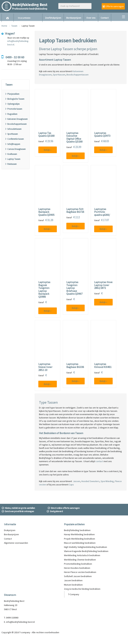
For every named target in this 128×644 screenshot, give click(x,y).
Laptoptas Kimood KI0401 (103, 366)
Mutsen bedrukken (73, 585)
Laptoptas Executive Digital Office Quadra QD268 (74, 137)
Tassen (15, 26)
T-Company (74, 594)
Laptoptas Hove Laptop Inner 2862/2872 (103, 285)
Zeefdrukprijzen (53, 18)
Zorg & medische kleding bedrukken (82, 589)
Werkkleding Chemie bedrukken (80, 560)
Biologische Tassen (14, 99)
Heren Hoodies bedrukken (77, 568)
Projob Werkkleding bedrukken (79, 539)
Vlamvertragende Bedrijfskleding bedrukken (86, 551)
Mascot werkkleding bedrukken (80, 543)
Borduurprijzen (74, 18)
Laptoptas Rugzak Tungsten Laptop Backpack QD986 (44, 290)
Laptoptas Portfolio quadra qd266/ (102, 212)
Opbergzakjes (12, 104)
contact (99, 461)
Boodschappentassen (16, 124)
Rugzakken (11, 114)
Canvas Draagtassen (15, 149)
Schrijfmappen (12, 144)
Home (4, 26)
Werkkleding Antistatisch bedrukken (82, 555)
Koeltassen (11, 154)
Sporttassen (11, 134)
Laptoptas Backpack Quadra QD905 (46, 212)
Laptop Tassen (12, 159)
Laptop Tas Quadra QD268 (46, 134)
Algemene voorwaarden (16, 543)
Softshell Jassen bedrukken (78, 576)
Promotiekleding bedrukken (78, 564)
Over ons (91, 18)
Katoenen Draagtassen (16, 119)
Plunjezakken (12, 94)
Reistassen (11, 164)
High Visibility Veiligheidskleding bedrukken (85, 547)
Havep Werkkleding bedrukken (79, 534)
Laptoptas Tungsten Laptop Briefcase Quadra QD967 (74, 288)
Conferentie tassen (14, 139)
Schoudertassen (13, 129)
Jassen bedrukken (73, 580)
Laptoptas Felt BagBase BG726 (75, 211)
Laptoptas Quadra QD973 (102, 134)
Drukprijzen (10, 530)
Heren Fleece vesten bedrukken (80, 572)
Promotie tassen (13, 109)
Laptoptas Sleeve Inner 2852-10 (45, 367)
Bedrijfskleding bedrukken (77, 530)
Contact (105, 18)
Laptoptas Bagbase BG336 (75, 366)
